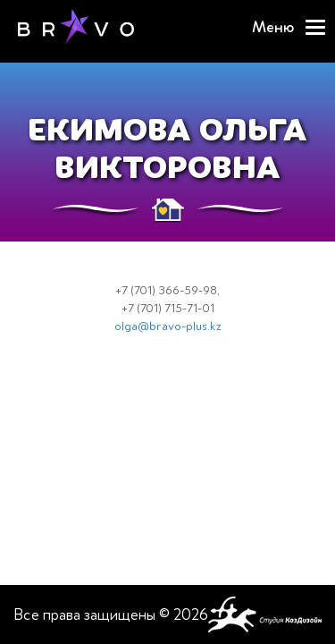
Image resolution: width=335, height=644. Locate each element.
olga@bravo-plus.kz (168, 326)
